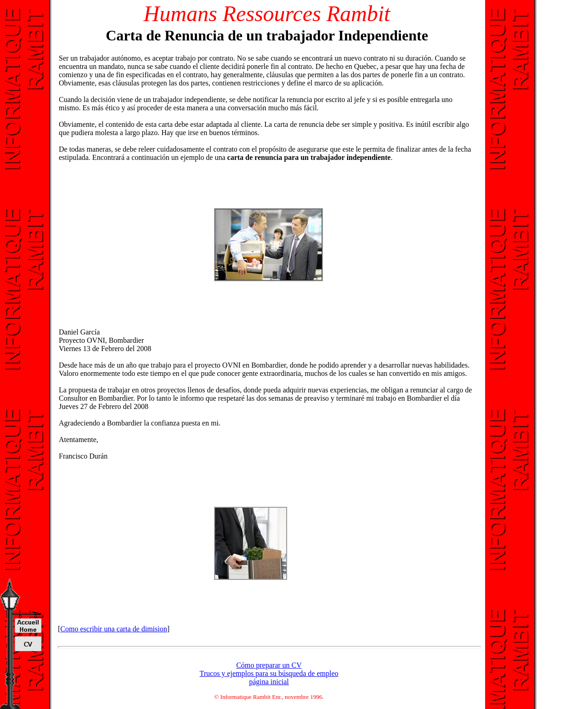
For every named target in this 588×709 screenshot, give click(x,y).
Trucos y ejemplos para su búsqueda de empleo (269, 673)
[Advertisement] (136, 244)
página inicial (269, 682)
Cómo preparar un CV (269, 665)
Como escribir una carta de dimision (113, 629)
